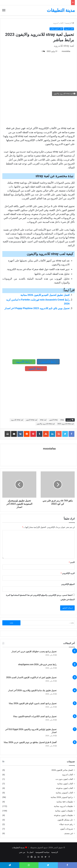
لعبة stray (43, 420)
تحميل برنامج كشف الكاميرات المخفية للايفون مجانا (35, 716)
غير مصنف (69, 833)
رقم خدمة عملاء (66, 824)
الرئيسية (70, 23)
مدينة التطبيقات (18, 848)
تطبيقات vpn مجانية (65, 802)
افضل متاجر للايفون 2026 (62, 770)
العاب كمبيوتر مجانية (64, 793)
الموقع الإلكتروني (68, 584)
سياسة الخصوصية (42, 852)
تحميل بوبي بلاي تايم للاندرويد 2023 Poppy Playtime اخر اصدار (37, 308)
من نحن (22, 852)
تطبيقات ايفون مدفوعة (63, 815)
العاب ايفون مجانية (56, 29)
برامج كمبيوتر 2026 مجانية (62, 797)
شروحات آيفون (67, 829)
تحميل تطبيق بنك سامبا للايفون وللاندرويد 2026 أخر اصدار (32, 690)
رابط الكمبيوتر (48, 362)
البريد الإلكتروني (68, 573)
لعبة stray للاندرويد (17, 420)
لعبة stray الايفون (32, 420)
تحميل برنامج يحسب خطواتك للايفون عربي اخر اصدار (34, 651)
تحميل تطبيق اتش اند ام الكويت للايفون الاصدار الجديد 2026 (31, 677)
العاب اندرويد (58, 23)
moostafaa (66, 51)
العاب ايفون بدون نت (64, 779)
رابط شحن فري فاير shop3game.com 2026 (37, 664)
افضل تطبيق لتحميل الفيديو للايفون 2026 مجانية (45, 295)
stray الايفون (53, 420)
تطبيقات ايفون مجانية (64, 811)
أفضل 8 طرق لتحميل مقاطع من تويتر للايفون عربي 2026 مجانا (30, 742)
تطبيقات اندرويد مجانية (63, 806)
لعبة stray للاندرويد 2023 (66, 424)
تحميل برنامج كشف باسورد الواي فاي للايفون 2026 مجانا (33, 703)
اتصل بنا (30, 852)
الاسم (72, 562)
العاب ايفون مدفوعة (65, 788)
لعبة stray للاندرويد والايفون (46, 424)
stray (62, 420)
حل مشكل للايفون (65, 820)
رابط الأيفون (36, 369)
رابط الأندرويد (24, 362)
